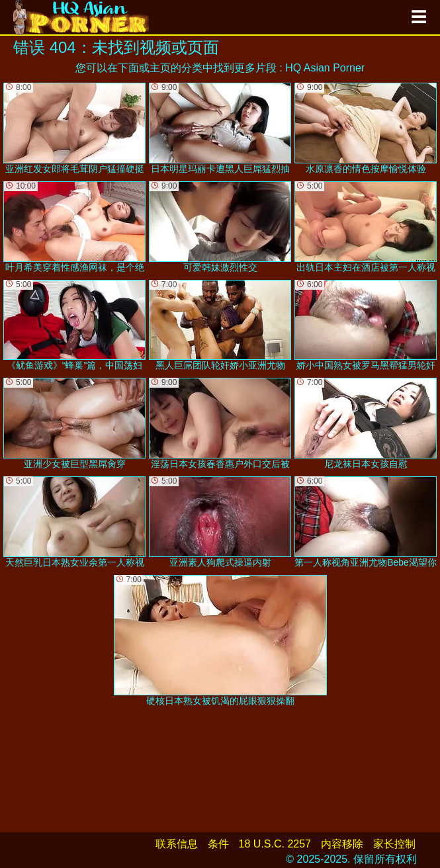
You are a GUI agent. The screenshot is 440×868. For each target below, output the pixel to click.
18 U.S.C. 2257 (275, 844)
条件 (218, 844)
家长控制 (394, 844)
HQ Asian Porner (325, 68)
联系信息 (177, 844)
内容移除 (342, 844)
